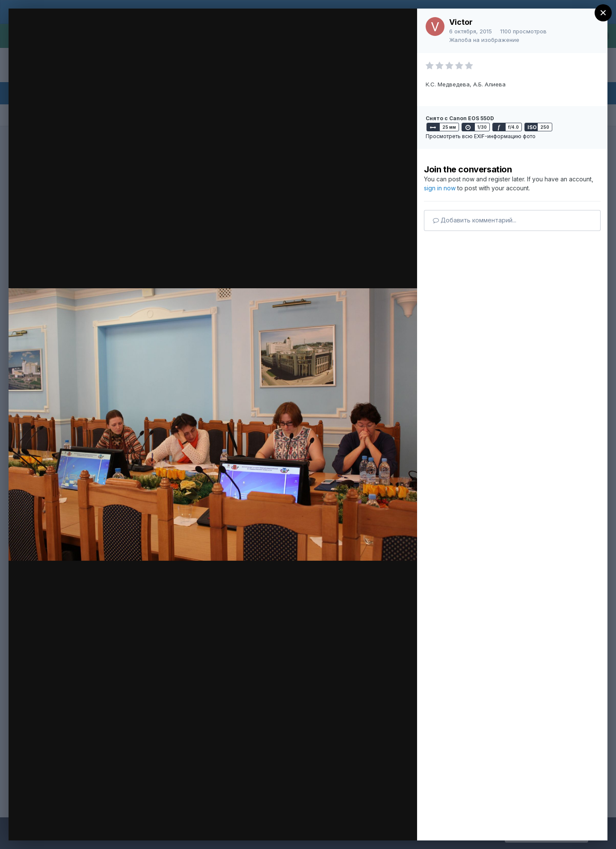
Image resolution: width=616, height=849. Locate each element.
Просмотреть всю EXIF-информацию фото (481, 136)
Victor (461, 22)
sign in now (440, 188)
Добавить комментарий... (475, 220)
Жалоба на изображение (484, 40)
